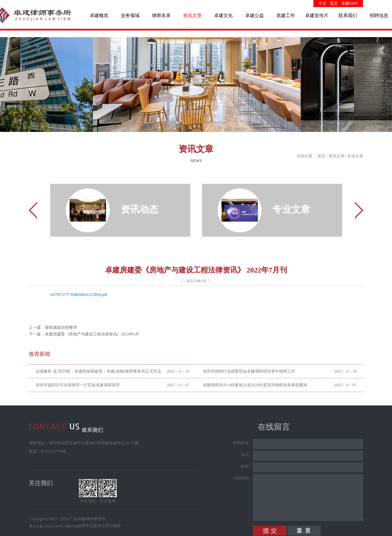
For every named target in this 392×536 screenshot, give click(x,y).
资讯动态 (139, 209)
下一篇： (84, 334)
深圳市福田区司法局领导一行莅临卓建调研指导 (78, 385)
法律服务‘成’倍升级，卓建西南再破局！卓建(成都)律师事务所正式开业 (98, 371)
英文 (334, 3)
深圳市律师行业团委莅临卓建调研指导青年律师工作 (249, 371)
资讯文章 (336, 156)
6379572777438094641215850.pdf (79, 295)
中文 (322, 3)
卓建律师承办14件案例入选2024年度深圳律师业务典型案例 (255, 385)
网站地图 (72, 526)
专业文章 (355, 156)
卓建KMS (350, 3)
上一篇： (53, 327)
